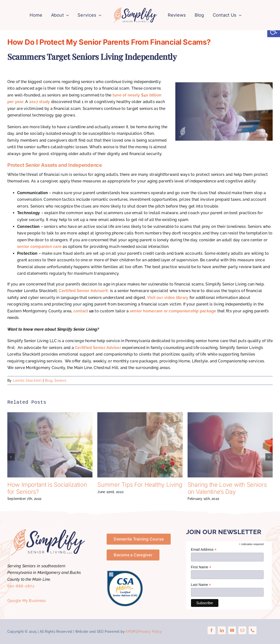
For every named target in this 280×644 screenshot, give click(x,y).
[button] (274, 31)
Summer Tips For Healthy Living (140, 485)
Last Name (201, 585)
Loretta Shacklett (27, 380)
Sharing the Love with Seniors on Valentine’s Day (227, 488)
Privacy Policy (150, 632)
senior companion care (39, 247)
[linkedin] (222, 631)
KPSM (131, 632)
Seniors (60, 380)
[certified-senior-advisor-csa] (125, 572)
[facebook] (212, 631)
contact (81, 311)
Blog (49, 380)
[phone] (253, 631)
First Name (201, 567)
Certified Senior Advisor (98, 348)
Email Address (204, 550)
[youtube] (232, 631)
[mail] (242, 631)
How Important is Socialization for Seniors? (47, 488)
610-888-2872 (21, 586)
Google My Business (27, 601)
